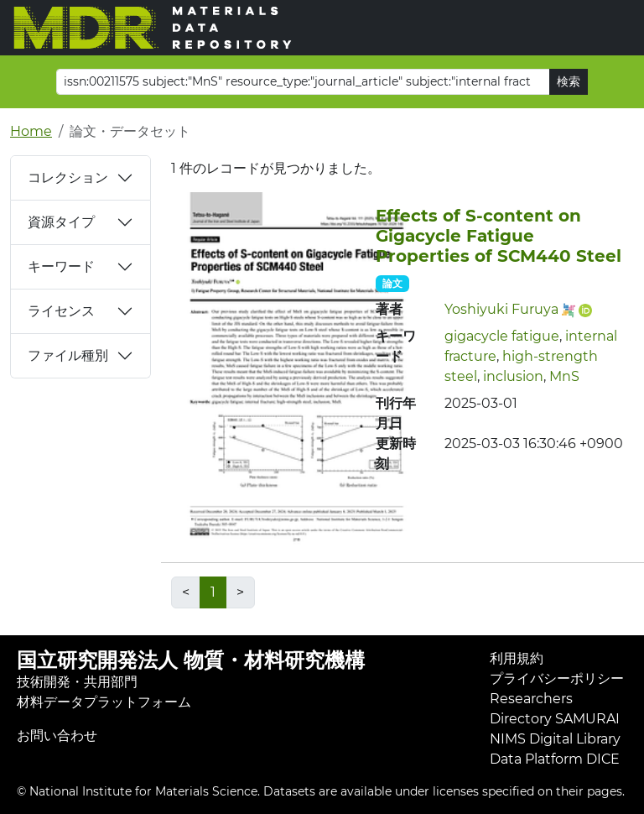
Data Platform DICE (555, 759)
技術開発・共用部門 (77, 682)
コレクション (68, 177)
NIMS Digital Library (555, 739)
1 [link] (213, 592)
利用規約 (517, 658)
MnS (564, 376)
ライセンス (61, 311)
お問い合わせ (57, 736)
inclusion (513, 376)
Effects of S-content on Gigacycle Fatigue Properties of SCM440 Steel (499, 236)
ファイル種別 (68, 355)
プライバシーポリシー (557, 678)
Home (31, 131)
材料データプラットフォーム (104, 702)
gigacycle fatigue (502, 336)
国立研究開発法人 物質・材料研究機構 (191, 660)
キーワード (61, 266)
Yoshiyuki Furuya (501, 309)
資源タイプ (61, 222)
